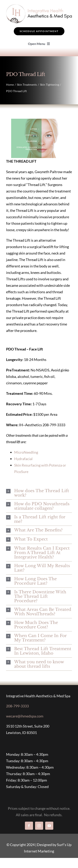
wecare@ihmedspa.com (25, 716)
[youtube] (49, 826)
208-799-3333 (17, 706)
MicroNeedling (26, 452)
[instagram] (39, 826)
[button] (39, 493)
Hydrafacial (23, 459)
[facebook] (29, 826)
